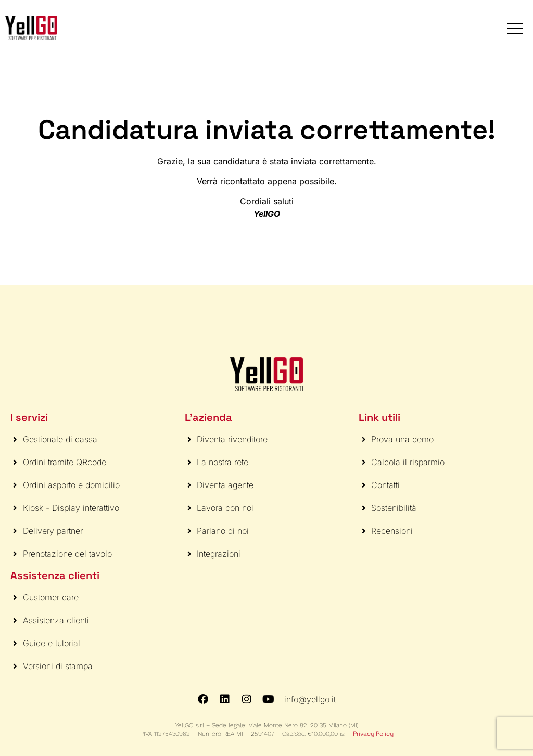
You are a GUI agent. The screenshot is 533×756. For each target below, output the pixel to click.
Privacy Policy (373, 734)
